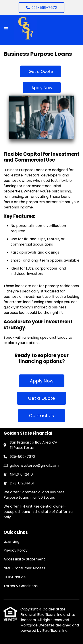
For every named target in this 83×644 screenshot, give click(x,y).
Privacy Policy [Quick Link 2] (15, 550)
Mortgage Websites (38, 625)
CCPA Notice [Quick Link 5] (15, 577)
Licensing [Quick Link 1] (11, 541)
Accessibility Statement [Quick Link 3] (24, 559)
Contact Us (41, 416)
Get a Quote (41, 71)
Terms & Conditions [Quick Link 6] (21, 586)
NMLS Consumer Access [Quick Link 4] (24, 568)
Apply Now (42, 88)
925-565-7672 (41, 8)
